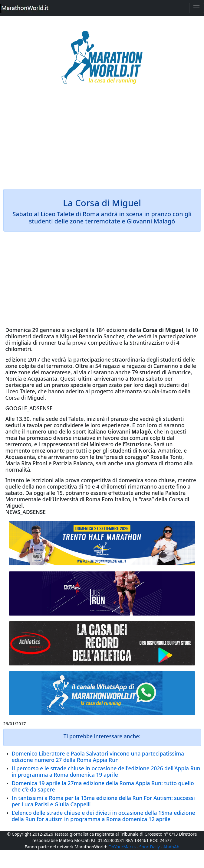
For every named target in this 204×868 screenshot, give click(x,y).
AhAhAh (171, 847)
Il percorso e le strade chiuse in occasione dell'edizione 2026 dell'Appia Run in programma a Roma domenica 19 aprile (106, 771)
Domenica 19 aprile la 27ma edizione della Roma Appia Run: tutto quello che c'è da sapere (103, 786)
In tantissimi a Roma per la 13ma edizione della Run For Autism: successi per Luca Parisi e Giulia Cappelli (103, 801)
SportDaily (150, 847)
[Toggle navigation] (197, 8)
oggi (39, 493)
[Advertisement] (102, 141)
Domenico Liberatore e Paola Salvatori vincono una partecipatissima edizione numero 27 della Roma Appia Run (98, 757)
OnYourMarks (122, 847)
